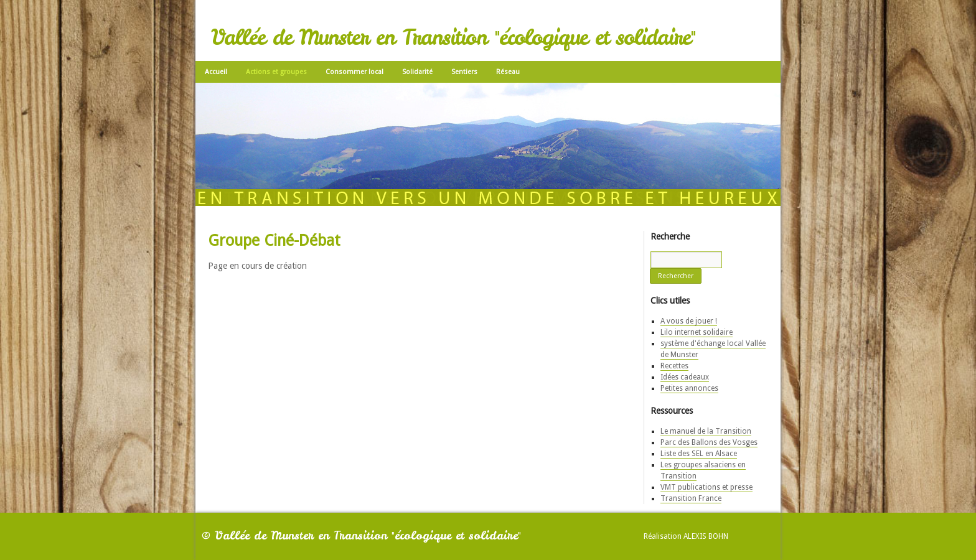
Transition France (691, 498)
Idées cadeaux (685, 377)
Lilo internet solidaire (697, 332)
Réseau (508, 72)
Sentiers (464, 72)
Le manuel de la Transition (706, 431)
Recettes (674, 366)
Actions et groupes (276, 72)
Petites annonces (689, 388)
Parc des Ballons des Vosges (709, 442)
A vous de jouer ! (689, 321)
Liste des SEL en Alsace (699, 454)
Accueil (216, 72)
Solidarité (417, 72)
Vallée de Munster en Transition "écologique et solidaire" (453, 37)
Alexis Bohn (706, 536)
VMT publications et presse (706, 487)
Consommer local (354, 72)
